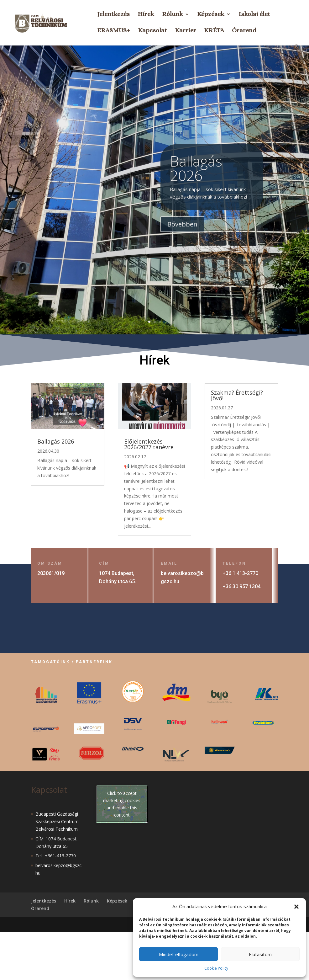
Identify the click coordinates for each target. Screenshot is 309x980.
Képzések (211, 15)
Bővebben (182, 240)
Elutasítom (260, 954)
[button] (296, 907)
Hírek (146, 15)
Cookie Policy (216, 968)
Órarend (244, 31)
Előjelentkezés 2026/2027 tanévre (149, 444)
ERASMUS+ (114, 31)
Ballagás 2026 (196, 184)
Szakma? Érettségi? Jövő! (237, 395)
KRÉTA (214, 31)
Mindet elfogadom (179, 954)
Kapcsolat (152, 31)
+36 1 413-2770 (240, 573)
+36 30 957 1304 (241, 586)
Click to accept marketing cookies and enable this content (122, 804)
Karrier (186, 31)
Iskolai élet (254, 15)
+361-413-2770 (60, 856)
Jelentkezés (113, 15)
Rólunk (173, 15)
